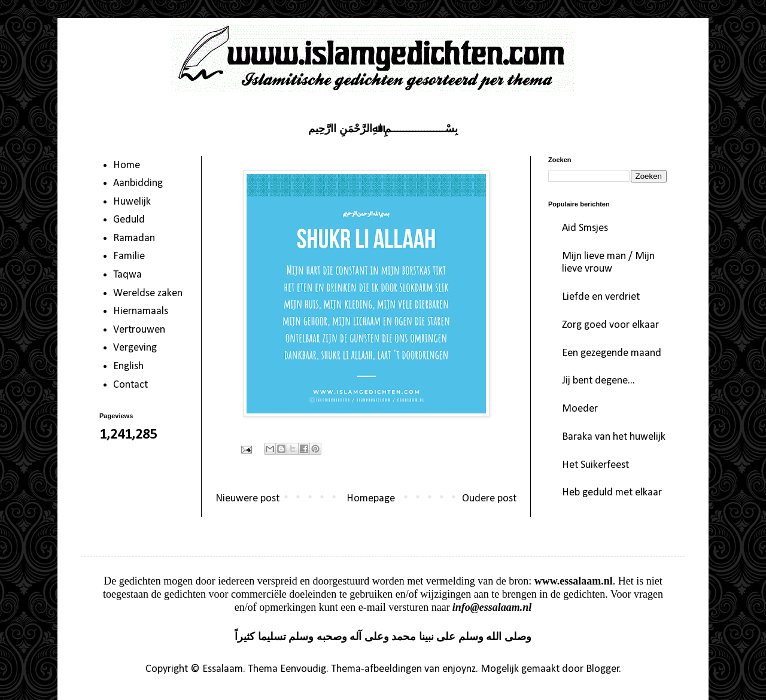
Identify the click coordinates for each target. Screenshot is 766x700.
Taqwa (127, 275)
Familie (129, 256)
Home (127, 165)
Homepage (371, 499)
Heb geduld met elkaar (612, 493)
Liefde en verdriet (601, 297)
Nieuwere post (247, 499)
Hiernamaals (141, 311)
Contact (130, 385)
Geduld (129, 220)
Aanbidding (138, 183)
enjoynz (459, 669)
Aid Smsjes (585, 228)
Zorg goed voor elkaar (610, 325)
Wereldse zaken (148, 293)
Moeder (580, 409)
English (128, 366)
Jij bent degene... (598, 381)
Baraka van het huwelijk (614, 437)
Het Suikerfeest (595, 465)
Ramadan (134, 238)
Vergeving (135, 348)
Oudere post (489, 499)
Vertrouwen (139, 330)
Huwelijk (132, 202)
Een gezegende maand (612, 353)
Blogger (603, 669)
